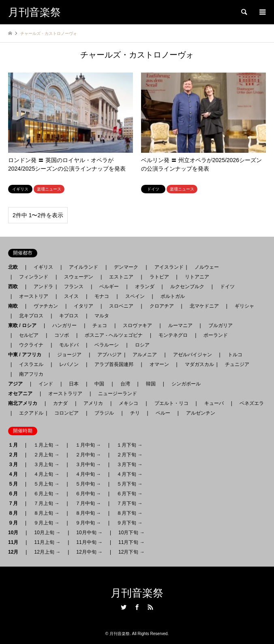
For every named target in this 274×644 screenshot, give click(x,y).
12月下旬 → (132, 552)
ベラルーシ (107, 345)
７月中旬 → (88, 503)
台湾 (125, 384)
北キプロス (31, 316)
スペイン (135, 296)
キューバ (214, 403)
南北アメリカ (25, 403)
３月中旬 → (88, 464)
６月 (15, 494)
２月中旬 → (88, 455)
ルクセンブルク (187, 287)
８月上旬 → (46, 513)
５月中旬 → (88, 484)
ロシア (142, 345)
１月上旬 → (46, 445)
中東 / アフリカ (27, 355)
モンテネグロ (173, 335)
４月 (15, 474)
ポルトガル (173, 296)
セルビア (29, 335)
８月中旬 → (88, 513)
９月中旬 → (88, 523)
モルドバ (69, 345)
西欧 (15, 287)
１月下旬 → (130, 445)
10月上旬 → (47, 533)
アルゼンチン (198, 413)
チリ (135, 413)
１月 (15, 445)
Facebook (137, 607)
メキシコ (128, 403)
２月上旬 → (46, 455)
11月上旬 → (47, 542)
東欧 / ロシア (25, 325)
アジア (18, 384)
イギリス (43, 267)
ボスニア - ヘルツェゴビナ (114, 335)
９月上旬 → (46, 523)
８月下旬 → (130, 513)
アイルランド (83, 267)
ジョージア (69, 355)
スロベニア (121, 306)
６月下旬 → (130, 494)
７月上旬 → (46, 503)
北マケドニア (204, 306)
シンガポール (186, 384)
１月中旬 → (88, 445)
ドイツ (227, 287)
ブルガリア (220, 325)
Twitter (124, 607)
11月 (16, 542)
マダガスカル (197, 364)
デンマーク (126, 267)
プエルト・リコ (171, 403)
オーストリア (34, 296)
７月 (15, 503)
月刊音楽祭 (137, 593)
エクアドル (29, 413)
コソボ (62, 335)
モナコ (102, 296)
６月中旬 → (88, 494)
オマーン (159, 364)
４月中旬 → (88, 474)
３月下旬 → (130, 464)
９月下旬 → (130, 523)
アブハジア (107, 355)
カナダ (60, 403)
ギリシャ (244, 306)
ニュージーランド (118, 394)
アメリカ (93, 403)
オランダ (145, 287)
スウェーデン (79, 277)
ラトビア (159, 277)
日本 (74, 384)
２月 (15, 455)
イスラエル (31, 364)
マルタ (102, 316)
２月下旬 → (130, 455)
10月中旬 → (89, 533)
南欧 (15, 306)
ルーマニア (180, 325)
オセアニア (23, 394)
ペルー (163, 413)
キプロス (69, 316)
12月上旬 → (47, 552)
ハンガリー (64, 325)
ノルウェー (207, 267)
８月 (15, 513)
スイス (71, 296)
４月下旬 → (130, 474)
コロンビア (66, 413)
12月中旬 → (89, 552)
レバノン (69, 364)
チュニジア (237, 364)
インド (46, 384)
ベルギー (109, 287)
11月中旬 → (89, 542)
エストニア (121, 277)
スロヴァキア (137, 325)
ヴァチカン (46, 306)
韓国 (151, 384)
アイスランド (167, 267)
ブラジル (104, 413)
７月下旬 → (130, 503)
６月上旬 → (46, 494)
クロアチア (162, 306)
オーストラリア (65, 394)
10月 (16, 533)
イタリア (83, 306)
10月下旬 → (132, 533)
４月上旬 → (46, 474)
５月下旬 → (130, 484)
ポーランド (216, 335)
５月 (15, 484)
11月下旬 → (132, 542)
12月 (16, 552)
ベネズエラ (249, 403)
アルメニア (145, 355)
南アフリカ (31, 374)
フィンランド (34, 277)
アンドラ (41, 287)
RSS (150, 607)
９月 (15, 523)
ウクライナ (31, 345)
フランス (74, 287)
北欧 (15, 267)
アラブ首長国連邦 (114, 364)
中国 (99, 384)
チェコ (100, 325)
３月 (15, 464)
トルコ (235, 355)
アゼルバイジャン (193, 355)
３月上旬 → (46, 464)
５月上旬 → (46, 484)
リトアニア (197, 277)
